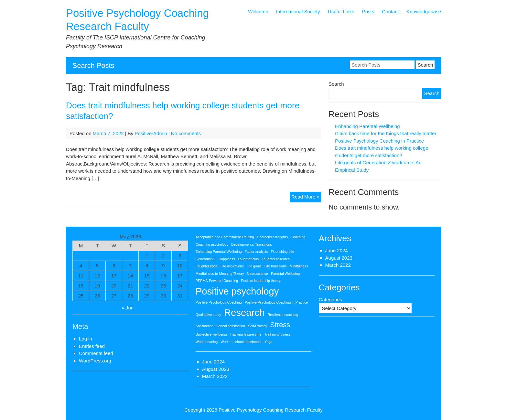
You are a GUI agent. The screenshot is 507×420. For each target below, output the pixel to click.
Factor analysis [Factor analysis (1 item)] (256, 252)
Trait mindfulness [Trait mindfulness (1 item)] (278, 334)
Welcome (258, 11)
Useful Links (341, 11)
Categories (331, 300)
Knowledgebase (424, 11)
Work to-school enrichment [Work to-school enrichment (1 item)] (241, 342)
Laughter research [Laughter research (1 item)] (276, 259)
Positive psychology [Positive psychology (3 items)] (237, 291)
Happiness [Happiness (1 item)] (227, 259)
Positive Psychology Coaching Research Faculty (271, 410)
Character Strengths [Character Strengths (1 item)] (272, 237)
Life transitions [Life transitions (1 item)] (276, 266)
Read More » (306, 198)
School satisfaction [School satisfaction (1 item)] (231, 326)
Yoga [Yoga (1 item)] (268, 342)
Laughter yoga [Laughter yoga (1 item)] (207, 266)
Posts (368, 11)
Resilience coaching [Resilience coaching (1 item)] (283, 315)
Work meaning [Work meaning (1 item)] (207, 342)
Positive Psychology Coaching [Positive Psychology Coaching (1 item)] (219, 302)
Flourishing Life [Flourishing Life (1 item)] (282, 252)
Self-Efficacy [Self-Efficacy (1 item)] (258, 326)
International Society (298, 11)
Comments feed (96, 353)
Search (336, 84)
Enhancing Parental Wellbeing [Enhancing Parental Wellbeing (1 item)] (219, 252)
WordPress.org (95, 361)
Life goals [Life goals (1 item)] (254, 266)
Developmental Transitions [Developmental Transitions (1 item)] (252, 244)
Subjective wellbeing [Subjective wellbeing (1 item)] (211, 334)
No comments (186, 133)
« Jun (128, 308)
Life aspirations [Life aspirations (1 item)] (232, 266)
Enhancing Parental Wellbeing (367, 126)
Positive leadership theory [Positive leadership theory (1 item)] (261, 281)
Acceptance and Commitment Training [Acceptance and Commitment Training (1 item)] (225, 237)
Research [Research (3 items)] (244, 312)
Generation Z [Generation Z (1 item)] (206, 259)
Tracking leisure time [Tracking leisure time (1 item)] (246, 334)
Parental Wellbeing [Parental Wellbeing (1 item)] (285, 274)
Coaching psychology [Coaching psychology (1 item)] (212, 244)
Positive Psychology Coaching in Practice (379, 141)
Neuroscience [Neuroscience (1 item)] (258, 274)
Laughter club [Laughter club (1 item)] (248, 259)
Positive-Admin (151, 133)
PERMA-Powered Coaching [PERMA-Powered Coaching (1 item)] (217, 281)
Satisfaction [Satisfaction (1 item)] (205, 326)
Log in (86, 339)
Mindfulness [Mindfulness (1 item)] (299, 266)
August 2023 (216, 369)
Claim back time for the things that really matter (386, 133)
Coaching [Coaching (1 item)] (298, 237)
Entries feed (92, 346)
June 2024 (213, 362)
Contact (390, 11)
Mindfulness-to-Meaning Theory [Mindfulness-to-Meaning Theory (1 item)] (220, 274)
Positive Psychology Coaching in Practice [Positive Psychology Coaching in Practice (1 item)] (276, 302)
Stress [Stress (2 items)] (280, 325)
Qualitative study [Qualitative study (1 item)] (208, 315)
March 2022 (215, 376)
